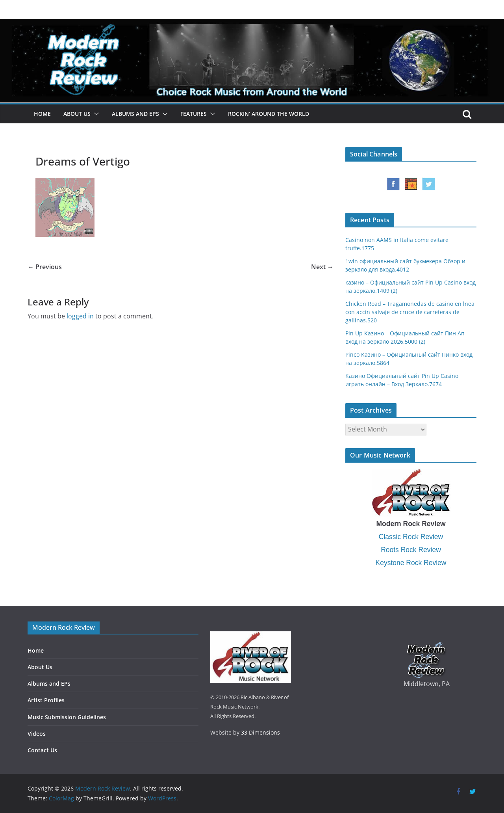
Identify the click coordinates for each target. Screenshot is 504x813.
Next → (322, 267)
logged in (80, 316)
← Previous (45, 267)
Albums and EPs (135, 114)
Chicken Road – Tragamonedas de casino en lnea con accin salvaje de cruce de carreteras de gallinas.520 (410, 312)
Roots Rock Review (411, 550)
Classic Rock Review (411, 537)
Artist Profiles (46, 700)
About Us (77, 114)
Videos (37, 734)
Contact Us (42, 750)
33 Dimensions (260, 732)
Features (194, 114)
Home (42, 114)
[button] (95, 114)
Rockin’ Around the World (269, 114)
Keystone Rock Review (411, 563)
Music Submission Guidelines (67, 717)
